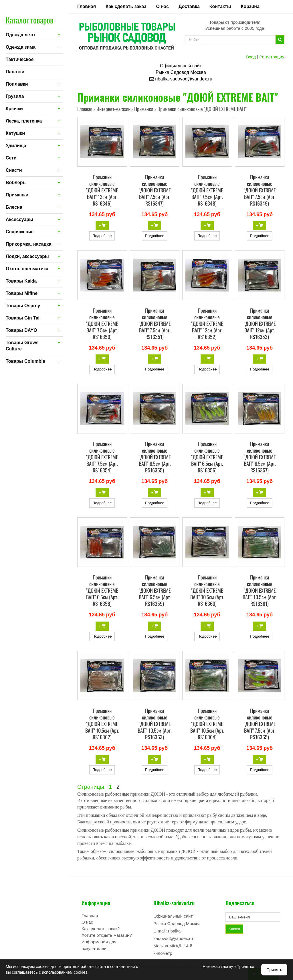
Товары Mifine (22, 293)
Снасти (14, 170)
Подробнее (102, 236)
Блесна (14, 207)
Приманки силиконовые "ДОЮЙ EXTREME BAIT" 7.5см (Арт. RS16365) (260, 724)
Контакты (220, 6)
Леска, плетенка (24, 121)
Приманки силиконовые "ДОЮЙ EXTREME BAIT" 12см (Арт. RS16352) (207, 324)
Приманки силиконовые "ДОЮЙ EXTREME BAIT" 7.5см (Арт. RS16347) (155, 190)
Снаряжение (20, 232)
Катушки (15, 133)
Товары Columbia (25, 361)
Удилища (16, 146)
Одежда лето (20, 35)
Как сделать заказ (126, 6)
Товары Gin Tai (23, 318)
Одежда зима (21, 47)
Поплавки (17, 84)
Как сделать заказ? (101, 929)
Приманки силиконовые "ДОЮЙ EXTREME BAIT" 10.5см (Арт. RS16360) (207, 590)
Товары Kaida (21, 281)
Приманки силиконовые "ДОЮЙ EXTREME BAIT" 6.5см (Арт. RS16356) (207, 457)
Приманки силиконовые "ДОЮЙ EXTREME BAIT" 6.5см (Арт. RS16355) (155, 457)
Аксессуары (19, 219)
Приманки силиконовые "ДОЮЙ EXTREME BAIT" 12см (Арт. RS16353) (260, 324)
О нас (163, 6)
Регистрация (272, 57)
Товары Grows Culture (22, 346)
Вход (251, 57)
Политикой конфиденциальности (170, 967)
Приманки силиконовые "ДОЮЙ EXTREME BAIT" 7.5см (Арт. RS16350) (102, 324)
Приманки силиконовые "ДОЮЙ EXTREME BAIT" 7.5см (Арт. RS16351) (155, 324)
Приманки (17, 195)
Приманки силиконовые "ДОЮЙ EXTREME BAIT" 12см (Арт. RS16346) (102, 190)
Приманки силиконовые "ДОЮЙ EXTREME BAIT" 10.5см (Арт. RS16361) (260, 590)
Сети (11, 158)
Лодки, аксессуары (27, 256)
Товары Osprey (23, 306)
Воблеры (16, 183)
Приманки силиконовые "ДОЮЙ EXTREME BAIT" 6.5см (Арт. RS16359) (155, 590)
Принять (274, 970)
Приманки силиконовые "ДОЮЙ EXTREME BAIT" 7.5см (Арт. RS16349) (260, 190)
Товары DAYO (21, 330)
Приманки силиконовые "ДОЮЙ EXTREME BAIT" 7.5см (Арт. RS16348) (207, 190)
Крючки (14, 109)
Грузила (15, 96)
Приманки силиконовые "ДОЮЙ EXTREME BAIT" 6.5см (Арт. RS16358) (102, 590)
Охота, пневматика (27, 269)
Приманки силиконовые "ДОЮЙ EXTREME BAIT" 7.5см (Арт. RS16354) (102, 457)
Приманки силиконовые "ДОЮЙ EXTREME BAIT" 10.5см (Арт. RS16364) (207, 724)
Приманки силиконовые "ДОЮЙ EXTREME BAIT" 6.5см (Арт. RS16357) (260, 457)
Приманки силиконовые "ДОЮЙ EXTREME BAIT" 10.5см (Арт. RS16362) (102, 724)
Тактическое (20, 59)
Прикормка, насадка (29, 244)
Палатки (15, 72)
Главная (87, 6)
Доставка (189, 6)
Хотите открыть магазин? (107, 935)
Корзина (250, 6)
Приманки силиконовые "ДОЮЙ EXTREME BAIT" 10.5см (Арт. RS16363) (155, 724)
